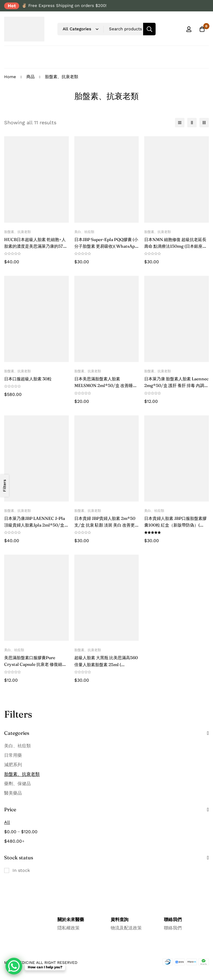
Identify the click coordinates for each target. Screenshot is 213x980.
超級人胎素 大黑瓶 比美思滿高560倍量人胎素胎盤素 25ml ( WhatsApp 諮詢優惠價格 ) (104, 664)
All (7, 822)
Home (10, 77)
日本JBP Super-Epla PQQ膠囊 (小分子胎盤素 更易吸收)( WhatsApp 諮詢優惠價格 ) (105, 246)
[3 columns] (204, 123)
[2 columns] (192, 123)
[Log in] (188, 29)
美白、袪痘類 (17, 745)
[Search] (149, 29)
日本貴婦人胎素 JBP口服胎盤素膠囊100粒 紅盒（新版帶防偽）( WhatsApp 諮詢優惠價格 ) (176, 525)
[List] (180, 123)
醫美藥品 (13, 792)
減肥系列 (13, 764)
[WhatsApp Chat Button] (14, 966)
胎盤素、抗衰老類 (22, 774)
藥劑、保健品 (17, 783)
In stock (21, 870)
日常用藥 (13, 755)
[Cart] (202, 29)
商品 (31, 77)
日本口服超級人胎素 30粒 (30, 379)
